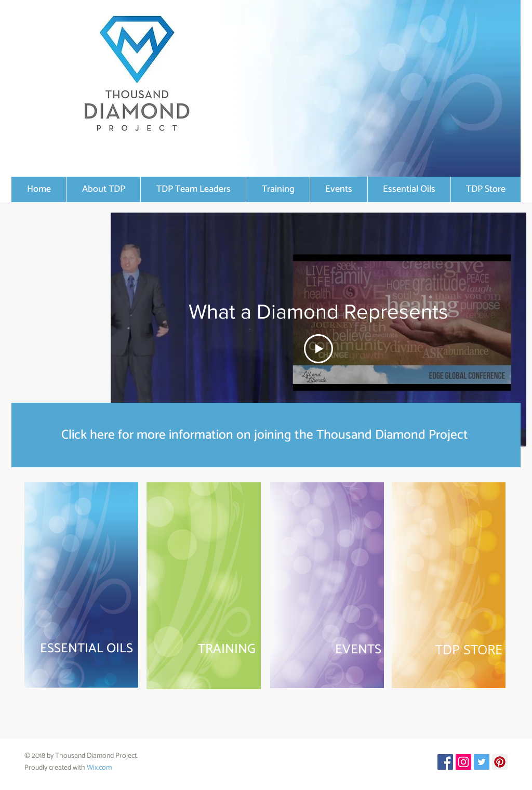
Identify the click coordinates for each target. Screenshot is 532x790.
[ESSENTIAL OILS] (81, 649)
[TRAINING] (206, 649)
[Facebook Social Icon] (445, 762)
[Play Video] (318, 349)
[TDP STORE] (448, 650)
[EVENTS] (327, 650)
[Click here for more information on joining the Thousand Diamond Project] (266, 435)
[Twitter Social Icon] (482, 762)
